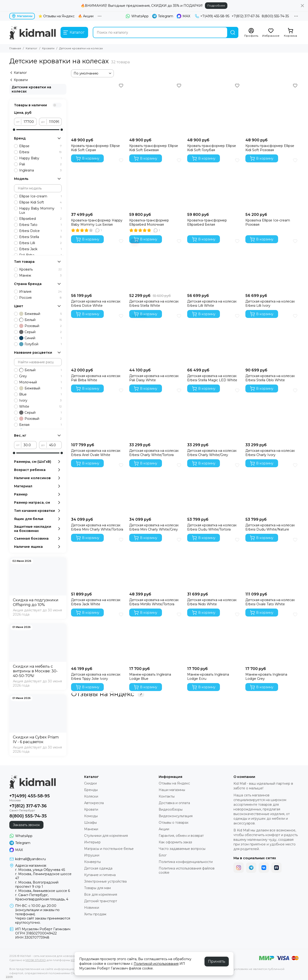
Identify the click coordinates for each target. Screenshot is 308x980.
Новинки (92, 908)
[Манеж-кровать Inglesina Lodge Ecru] (214, 638)
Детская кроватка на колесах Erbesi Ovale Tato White (270, 602)
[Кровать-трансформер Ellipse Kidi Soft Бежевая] (156, 109)
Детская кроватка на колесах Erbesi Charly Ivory (270, 453)
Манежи (91, 829)
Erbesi (40, 152)
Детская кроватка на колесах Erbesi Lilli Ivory (270, 303)
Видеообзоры (171, 809)
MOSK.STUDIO (36, 960)
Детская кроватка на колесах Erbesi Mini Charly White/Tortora (97, 527)
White (40, 406)
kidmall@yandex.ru (30, 859)
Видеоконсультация (176, 816)
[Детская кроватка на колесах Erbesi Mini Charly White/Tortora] (98, 488)
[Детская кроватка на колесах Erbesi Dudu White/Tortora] (214, 488)
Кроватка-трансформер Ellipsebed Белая (207, 222)
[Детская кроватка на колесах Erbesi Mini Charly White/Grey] (156, 488)
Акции (164, 829)
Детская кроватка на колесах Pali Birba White (96, 378)
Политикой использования (156, 964)
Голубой (40, 344)
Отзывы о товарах (174, 823)
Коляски (91, 796)
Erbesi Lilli (40, 243)
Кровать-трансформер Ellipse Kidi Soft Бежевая (154, 148)
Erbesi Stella (40, 237)
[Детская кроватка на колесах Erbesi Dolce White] (98, 264)
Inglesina (40, 170)
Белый (40, 320)
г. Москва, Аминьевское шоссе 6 (43, 891)
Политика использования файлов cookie (187, 870)
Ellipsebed (40, 219)
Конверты (92, 862)
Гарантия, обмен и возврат (181, 836)
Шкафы (90, 823)
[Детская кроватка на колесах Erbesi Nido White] (214, 563)
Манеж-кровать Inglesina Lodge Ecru (208, 677)
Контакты (167, 796)
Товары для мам (97, 888)
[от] (29, 122)
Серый (40, 332)
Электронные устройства (105, 881)
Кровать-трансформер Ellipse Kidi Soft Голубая (212, 148)
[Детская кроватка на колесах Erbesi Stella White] (156, 264)
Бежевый (40, 314)
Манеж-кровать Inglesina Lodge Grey (266, 677)
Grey (40, 376)
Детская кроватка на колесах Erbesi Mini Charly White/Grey (154, 527)
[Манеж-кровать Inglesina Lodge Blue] (156, 638)
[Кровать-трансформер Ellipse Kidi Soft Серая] (98, 109)
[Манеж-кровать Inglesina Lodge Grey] (272, 638)
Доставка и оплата (174, 803)
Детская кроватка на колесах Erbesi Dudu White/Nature (270, 527)
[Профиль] (251, 33)
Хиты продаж (95, 914)
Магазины (22, 16)
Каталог (32, 48)
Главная (15, 48)
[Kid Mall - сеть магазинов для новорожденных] (33, 32)
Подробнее (216, 5)
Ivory (40, 400)
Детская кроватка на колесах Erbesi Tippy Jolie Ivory (96, 677)
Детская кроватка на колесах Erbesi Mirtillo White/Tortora (154, 602)
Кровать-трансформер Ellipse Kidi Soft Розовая (270, 148)
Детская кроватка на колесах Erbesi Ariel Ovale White (96, 453)
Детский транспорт (101, 901)
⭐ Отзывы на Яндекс (56, 16)
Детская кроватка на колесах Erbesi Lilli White (212, 303)
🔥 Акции (86, 16)
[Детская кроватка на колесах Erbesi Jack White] (98, 563)
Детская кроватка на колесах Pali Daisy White (154, 378)
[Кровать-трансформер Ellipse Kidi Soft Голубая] (214, 109)
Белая (40, 425)
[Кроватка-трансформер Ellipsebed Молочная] (156, 184)
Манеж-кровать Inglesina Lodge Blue (150, 677)
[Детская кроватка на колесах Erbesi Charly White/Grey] (214, 414)
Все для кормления (101, 894)
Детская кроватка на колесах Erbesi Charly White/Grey (212, 453)
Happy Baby (40, 158)
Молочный (40, 382)
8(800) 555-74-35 (275, 16)
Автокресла (94, 803)
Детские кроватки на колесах (31, 89)
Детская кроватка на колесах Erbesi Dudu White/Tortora (212, 527)
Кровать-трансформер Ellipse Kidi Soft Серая (95, 148)
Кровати (48, 48)
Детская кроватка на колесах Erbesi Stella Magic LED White (212, 378)
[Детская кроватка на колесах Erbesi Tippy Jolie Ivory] (98, 638)
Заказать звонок (26, 825)
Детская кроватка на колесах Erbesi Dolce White (96, 303)
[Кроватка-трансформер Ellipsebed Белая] (214, 184)
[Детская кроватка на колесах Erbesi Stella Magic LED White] (214, 339)
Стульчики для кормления (106, 836)
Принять (217, 961)
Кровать (40, 269)
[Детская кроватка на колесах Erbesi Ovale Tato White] (272, 563)
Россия (40, 298)
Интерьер (92, 842)
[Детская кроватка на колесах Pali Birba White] (98, 339)
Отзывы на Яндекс (108, 694)
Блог (163, 855)
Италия (40, 292)
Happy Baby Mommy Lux (40, 210)
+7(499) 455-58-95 (212, 16)
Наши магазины (172, 790)
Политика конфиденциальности (186, 862)
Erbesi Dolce (40, 231)
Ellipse (40, 146)
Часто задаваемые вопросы (182, 849)
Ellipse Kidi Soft (40, 202)
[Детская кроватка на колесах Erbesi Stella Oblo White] (272, 339)
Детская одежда (98, 868)
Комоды (91, 816)
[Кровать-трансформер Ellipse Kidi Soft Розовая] (272, 109)
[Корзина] (290, 33)
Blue (40, 394)
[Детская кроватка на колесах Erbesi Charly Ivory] (272, 414)
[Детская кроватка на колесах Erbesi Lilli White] (214, 264)
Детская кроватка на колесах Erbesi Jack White (96, 602)
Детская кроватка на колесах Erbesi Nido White (212, 602)
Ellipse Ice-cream (40, 196)
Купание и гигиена (100, 875)
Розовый (40, 326)
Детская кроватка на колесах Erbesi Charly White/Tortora (154, 453)
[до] (54, 122)
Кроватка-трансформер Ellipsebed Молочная (149, 222)
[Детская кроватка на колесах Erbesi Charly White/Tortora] (156, 414)
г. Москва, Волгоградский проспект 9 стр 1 (37, 884)
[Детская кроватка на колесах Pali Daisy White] (156, 339)
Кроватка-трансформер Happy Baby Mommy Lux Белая (97, 222)
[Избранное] (271, 33)
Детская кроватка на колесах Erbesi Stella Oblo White (270, 378)
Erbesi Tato (40, 225)
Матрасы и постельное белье (109, 849)
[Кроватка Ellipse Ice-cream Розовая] (272, 184)
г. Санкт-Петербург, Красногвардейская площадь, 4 (42, 897)
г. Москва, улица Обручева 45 (40, 870)
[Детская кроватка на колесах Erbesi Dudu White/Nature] (272, 488)
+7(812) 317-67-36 (245, 16)
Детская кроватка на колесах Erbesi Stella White (154, 303)
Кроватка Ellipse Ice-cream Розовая (268, 222)
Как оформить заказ (175, 842)
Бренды (91, 790)
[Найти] (233, 32)
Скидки (90, 783)
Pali (40, 164)
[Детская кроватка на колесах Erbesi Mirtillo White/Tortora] (156, 563)
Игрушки (92, 855)
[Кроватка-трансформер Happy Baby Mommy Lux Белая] (98, 184)
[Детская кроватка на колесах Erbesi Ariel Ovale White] (98, 414)
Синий (40, 338)
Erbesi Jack (40, 249)
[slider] (14, 130)
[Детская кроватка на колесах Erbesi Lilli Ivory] (272, 264)
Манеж (40, 275)
